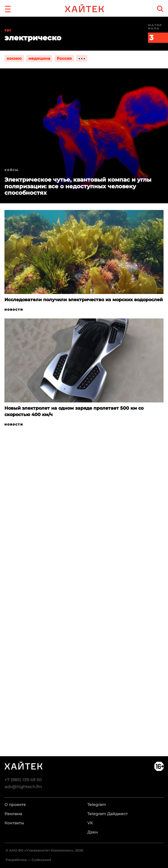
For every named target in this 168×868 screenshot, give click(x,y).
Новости (14, 310)
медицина (39, 58)
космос (14, 58)
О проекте (15, 805)
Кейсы (12, 170)
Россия (64, 58)
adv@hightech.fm (23, 787)
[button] (8, 8)
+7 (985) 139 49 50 (23, 780)
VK (90, 823)
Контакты (14, 823)
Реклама (13, 814)
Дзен (93, 832)
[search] (160, 9)
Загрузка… (84, 613)
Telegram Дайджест (108, 814)
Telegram (97, 805)
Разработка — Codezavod (28, 860)
